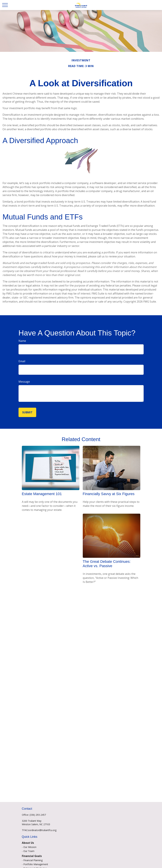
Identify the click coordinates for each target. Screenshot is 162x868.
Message (24, 382)
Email (22, 361)
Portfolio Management (36, 864)
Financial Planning (33, 860)
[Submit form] (27, 412)
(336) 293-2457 (38, 815)
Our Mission (30, 847)
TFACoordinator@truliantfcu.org (39, 830)
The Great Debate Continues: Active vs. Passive (107, 564)
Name (22, 341)
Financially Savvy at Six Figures (109, 494)
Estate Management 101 (42, 494)
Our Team (29, 851)
